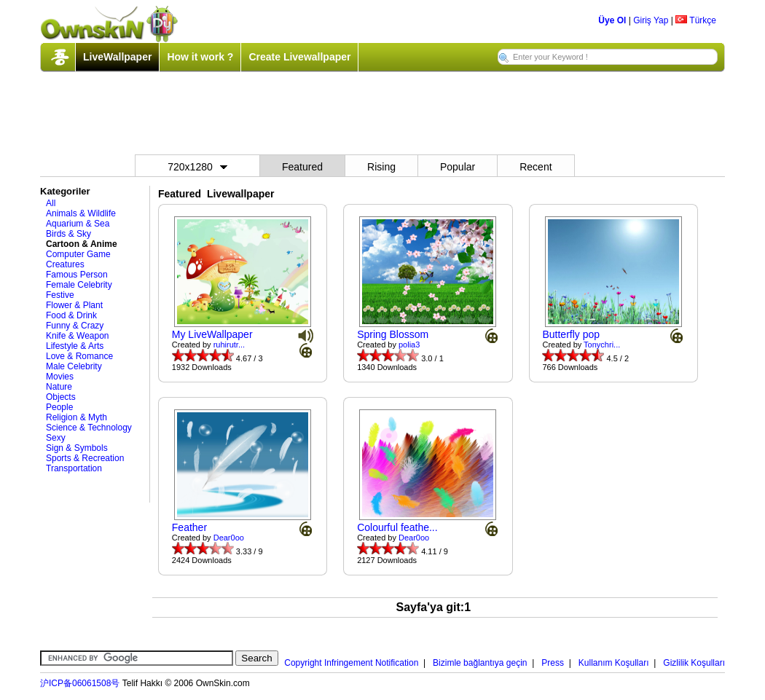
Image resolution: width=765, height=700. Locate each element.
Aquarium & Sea (78, 224)
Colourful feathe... (397, 527)
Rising (381, 167)
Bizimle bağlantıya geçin (480, 663)
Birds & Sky (68, 234)
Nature (59, 387)
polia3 (409, 345)
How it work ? (200, 57)
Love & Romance (79, 356)
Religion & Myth (76, 417)
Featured (302, 167)
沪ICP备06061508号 (80, 683)
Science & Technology (89, 428)
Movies (60, 377)
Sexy (56, 438)
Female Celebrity (79, 285)
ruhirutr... (229, 345)
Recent (535, 167)
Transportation (74, 468)
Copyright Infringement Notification (351, 663)
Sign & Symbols (77, 448)
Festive (60, 295)
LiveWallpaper (117, 57)
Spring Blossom (393, 334)
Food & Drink (71, 315)
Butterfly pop (571, 334)
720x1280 (197, 167)
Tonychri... (602, 345)
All (51, 203)
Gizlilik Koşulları (694, 663)
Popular (458, 167)
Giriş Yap (651, 20)
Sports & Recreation (85, 458)
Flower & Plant (74, 305)
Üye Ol (612, 20)
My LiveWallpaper (212, 334)
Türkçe (696, 20)
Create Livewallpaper (299, 57)
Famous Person (77, 275)
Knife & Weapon (78, 336)
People (59, 407)
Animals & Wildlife (81, 213)
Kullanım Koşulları (614, 663)
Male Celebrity (74, 366)
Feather (189, 527)
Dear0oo (229, 538)
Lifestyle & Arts (75, 346)
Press (553, 663)
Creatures (65, 264)
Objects (61, 397)
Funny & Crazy (75, 326)
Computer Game (78, 254)
